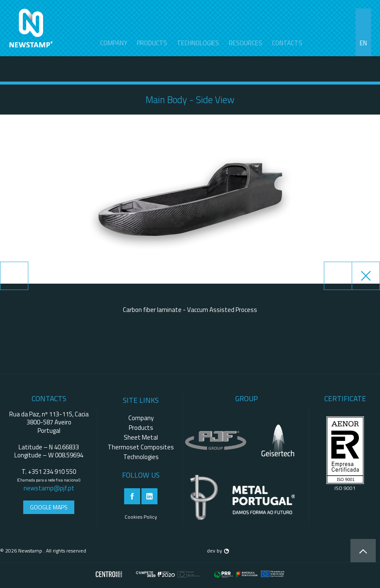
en (363, 43)
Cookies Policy (141, 517)
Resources (246, 43)
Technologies (198, 43)
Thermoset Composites (141, 447)
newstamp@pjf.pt (49, 488)
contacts (287, 43)
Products (152, 43)
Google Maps (49, 507)
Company (114, 43)
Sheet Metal (141, 437)
